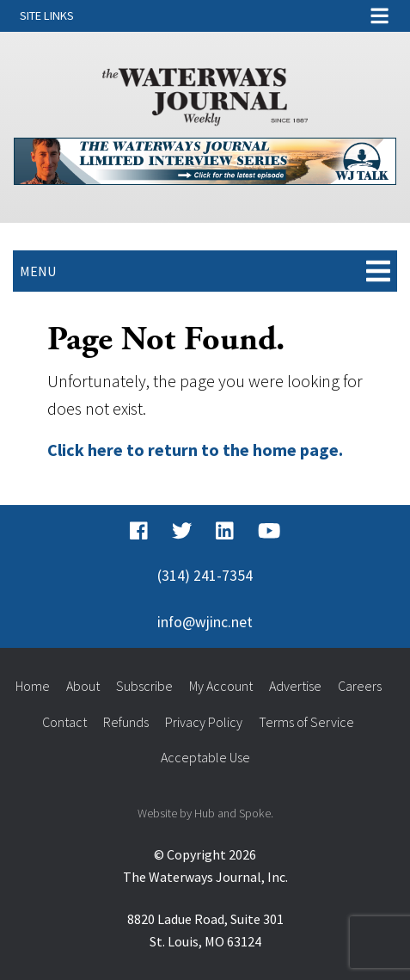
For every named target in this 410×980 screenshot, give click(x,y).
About (83, 686)
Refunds (126, 722)
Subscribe (144, 686)
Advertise (295, 686)
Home (33, 686)
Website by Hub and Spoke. (205, 813)
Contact (64, 722)
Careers (360, 686)
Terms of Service (306, 722)
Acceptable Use (205, 757)
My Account (221, 686)
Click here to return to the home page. (195, 450)
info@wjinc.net (205, 622)
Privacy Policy (204, 722)
